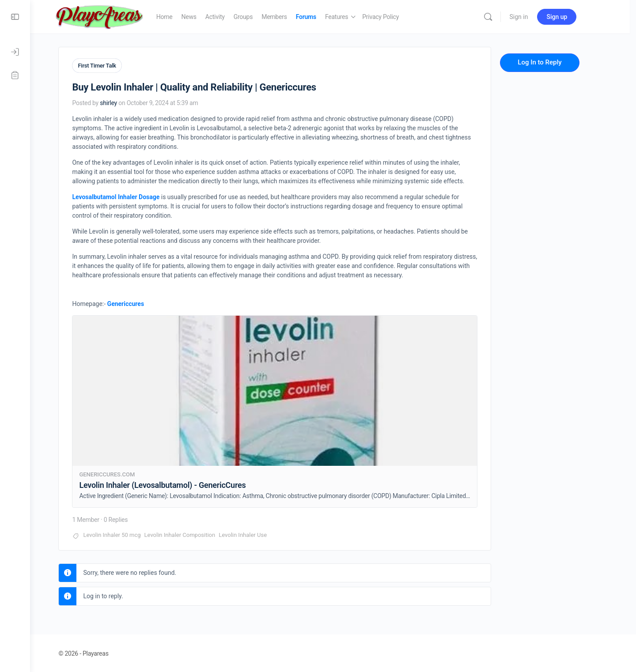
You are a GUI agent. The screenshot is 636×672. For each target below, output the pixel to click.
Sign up (574, 17)
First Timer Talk (111, 66)
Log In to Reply (554, 62)
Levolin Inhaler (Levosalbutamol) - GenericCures (176, 484)
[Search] (505, 17)
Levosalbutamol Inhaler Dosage (130, 196)
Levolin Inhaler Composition (194, 534)
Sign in (536, 17)
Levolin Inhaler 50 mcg (126, 534)
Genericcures (140, 303)
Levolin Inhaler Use (257, 534)
